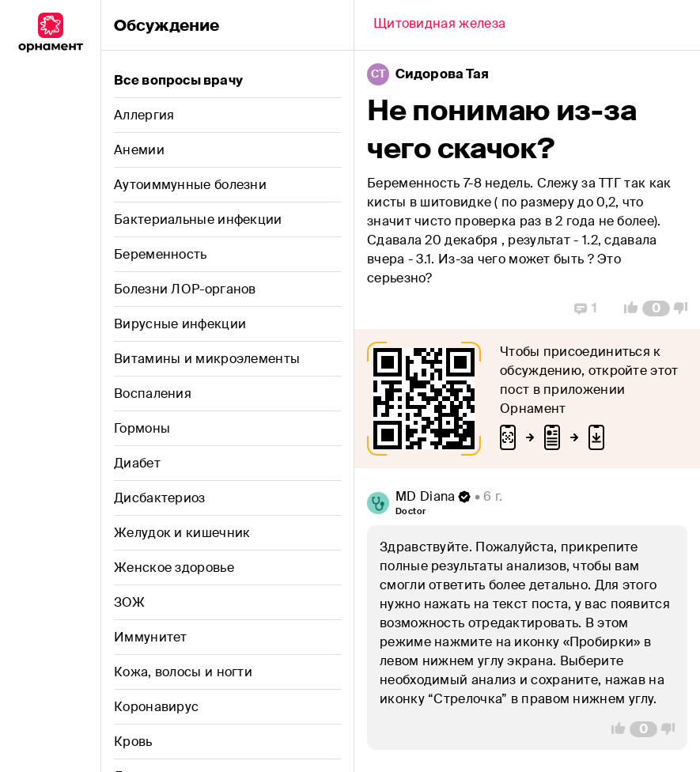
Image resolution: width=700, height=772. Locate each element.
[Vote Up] (626, 308)
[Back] (439, 25)
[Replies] (586, 308)
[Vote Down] (685, 308)
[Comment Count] (656, 308)
